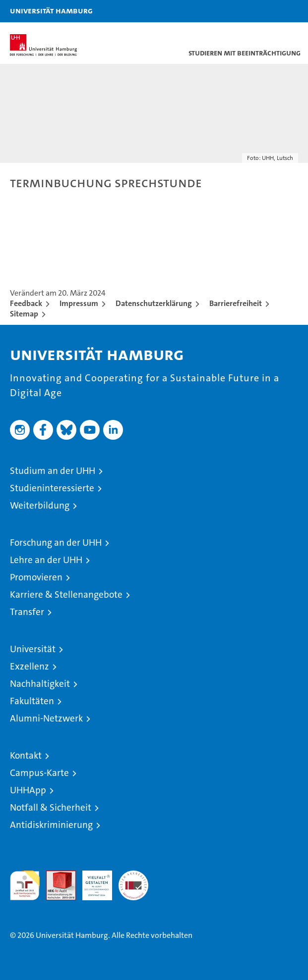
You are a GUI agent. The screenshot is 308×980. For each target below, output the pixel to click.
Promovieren (36, 577)
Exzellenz (30, 666)
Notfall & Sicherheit (51, 807)
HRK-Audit (92, 881)
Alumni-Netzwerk (46, 718)
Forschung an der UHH (56, 542)
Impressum (79, 303)
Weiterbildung (40, 505)
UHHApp (28, 790)
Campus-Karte (39, 773)
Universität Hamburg (51, 10)
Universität (33, 649)
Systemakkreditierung (133, 876)
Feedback (26, 303)
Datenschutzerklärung (154, 303)
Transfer (27, 612)
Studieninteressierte (52, 488)
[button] (269, 11)
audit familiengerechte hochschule (25, 885)
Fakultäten (32, 701)
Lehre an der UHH (46, 560)
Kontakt (26, 755)
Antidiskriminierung (51, 825)
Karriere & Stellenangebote (66, 594)
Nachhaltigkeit (40, 684)
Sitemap (24, 314)
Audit (56, 876)
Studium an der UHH (53, 471)
